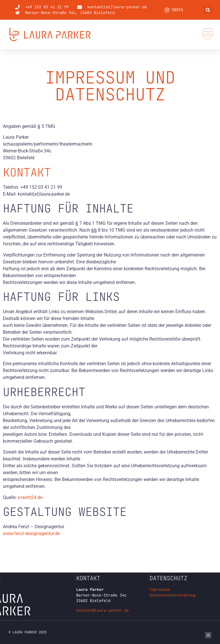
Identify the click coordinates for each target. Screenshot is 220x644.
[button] (208, 10)
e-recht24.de (30, 497)
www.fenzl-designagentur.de (31, 533)
